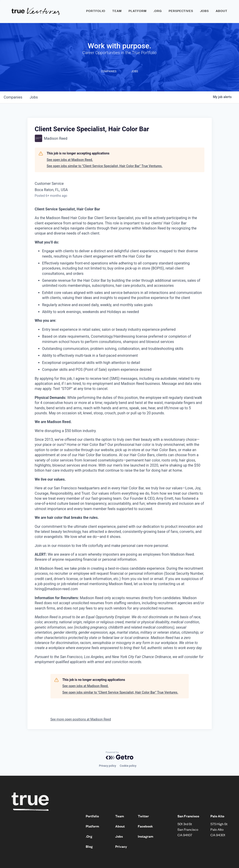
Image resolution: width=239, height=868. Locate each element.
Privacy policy (107, 766)
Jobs (204, 11)
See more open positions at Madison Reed (81, 719)
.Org (89, 836)
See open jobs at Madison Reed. (70, 160)
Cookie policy (128, 766)
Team (117, 11)
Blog (89, 846)
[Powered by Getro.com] (120, 755)
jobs (34, 97)
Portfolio (96, 11)
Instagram (146, 836)
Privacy (121, 846)
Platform (138, 11)
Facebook (145, 826)
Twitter (143, 816)
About (222, 11)
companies (13, 97)
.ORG (158, 11)
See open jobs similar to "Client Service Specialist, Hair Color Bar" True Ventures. (105, 166)
